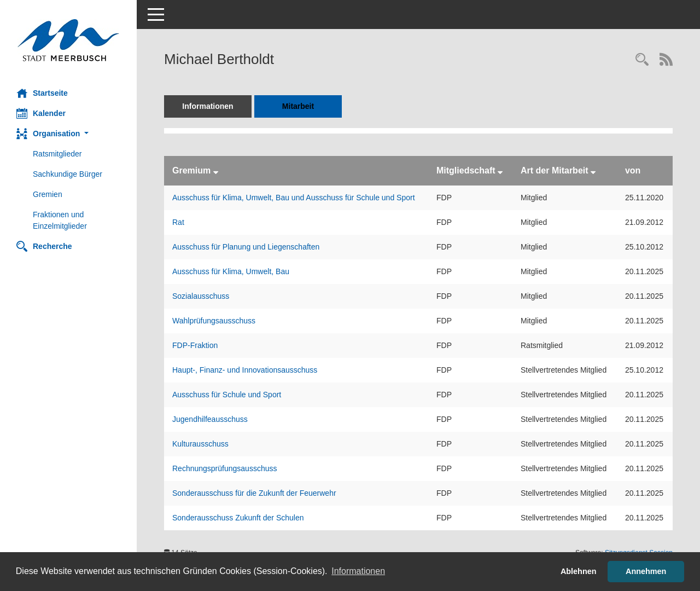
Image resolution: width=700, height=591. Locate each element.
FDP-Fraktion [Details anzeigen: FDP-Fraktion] (195, 345)
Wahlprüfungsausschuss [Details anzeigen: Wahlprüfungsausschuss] (214, 321)
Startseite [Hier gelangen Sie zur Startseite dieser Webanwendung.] (42, 93)
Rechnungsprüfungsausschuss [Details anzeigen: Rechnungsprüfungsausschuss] (224, 468)
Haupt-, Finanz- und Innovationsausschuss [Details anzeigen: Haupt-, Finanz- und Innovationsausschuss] (245, 370)
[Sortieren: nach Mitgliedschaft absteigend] (500, 170)
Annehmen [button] (646, 571)
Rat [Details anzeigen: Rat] (178, 222)
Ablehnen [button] (579, 571)
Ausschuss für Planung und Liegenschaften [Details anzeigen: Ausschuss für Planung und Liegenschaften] (246, 247)
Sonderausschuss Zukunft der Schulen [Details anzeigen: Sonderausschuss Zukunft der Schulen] (238, 518)
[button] (68, 134)
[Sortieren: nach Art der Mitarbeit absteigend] (593, 170)
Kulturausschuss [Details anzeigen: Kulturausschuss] (200, 444)
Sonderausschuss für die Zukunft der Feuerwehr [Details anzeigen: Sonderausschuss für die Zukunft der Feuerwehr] (254, 493)
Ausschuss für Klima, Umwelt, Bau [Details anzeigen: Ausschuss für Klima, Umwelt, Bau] (231, 271)
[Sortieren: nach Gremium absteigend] (216, 170)
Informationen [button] (358, 571)
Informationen (208, 106)
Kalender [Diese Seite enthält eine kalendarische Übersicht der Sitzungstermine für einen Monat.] (41, 113)
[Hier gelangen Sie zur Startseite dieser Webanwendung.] (68, 40)
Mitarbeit (298, 106)
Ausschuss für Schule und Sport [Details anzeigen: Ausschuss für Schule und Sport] (227, 395)
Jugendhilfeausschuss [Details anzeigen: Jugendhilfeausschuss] (210, 419)
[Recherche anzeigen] (642, 60)
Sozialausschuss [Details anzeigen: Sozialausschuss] (201, 296)
